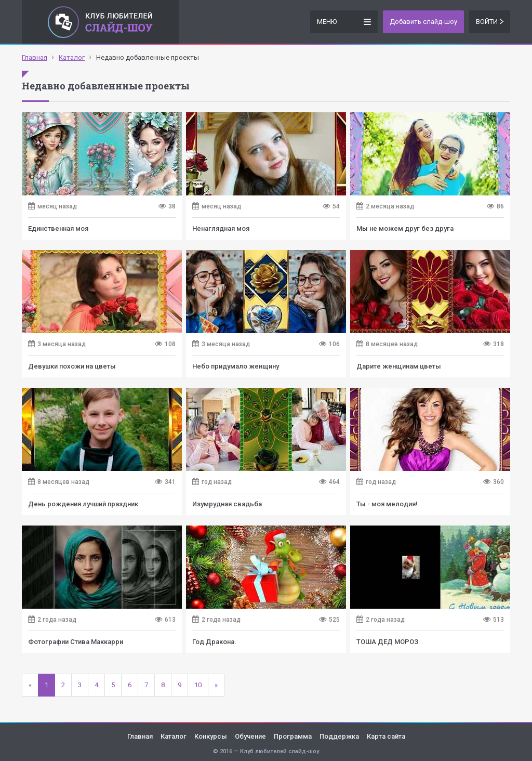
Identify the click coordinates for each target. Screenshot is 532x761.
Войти (490, 22)
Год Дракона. (214, 642)
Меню (344, 21)
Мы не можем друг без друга (405, 228)
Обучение (250, 736)
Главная (140, 736)
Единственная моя (58, 228)
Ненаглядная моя (221, 228)
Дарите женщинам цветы (399, 366)
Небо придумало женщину (236, 366)
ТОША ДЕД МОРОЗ (387, 642)
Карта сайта (386, 736)
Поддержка (339, 736)
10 (198, 685)
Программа (293, 736)
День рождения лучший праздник (83, 504)
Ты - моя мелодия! (387, 504)
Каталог (174, 736)
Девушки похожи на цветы (72, 366)
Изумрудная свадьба (227, 504)
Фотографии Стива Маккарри (76, 642)
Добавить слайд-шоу (423, 22)
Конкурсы (211, 736)
